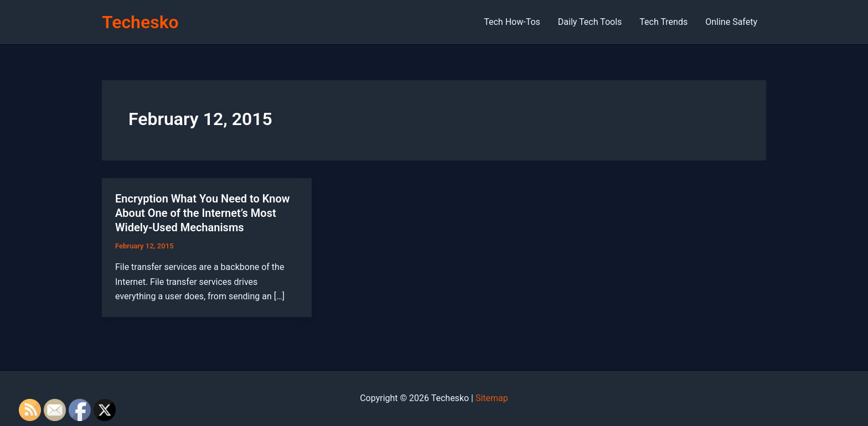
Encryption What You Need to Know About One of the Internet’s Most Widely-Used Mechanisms (203, 213)
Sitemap (492, 398)
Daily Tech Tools (590, 22)
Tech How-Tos (512, 22)
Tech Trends (663, 22)
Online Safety (731, 22)
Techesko (140, 22)
